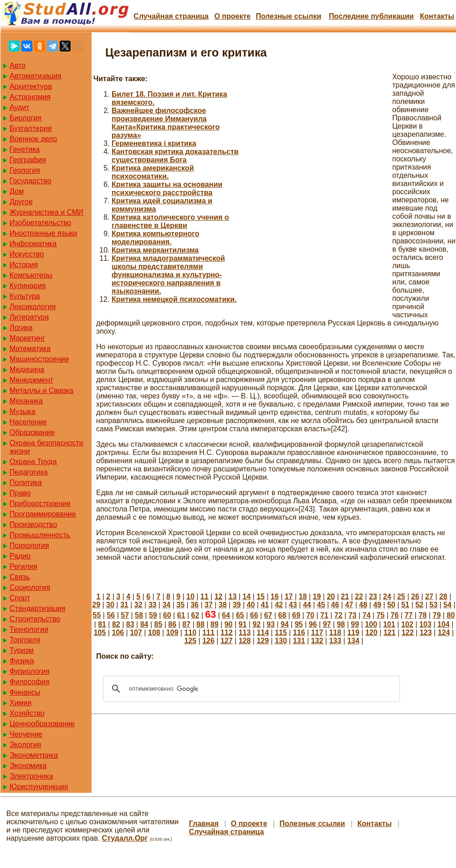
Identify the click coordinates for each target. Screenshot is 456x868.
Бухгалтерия (31, 128)
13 (233, 597)
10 (190, 597)
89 (215, 624)
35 (180, 605)
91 (243, 624)
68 (282, 615)
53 (434, 605)
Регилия (23, 566)
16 (275, 597)
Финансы (25, 692)
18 (303, 597)
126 (208, 641)
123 (426, 633)
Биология (26, 118)
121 (390, 633)
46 (335, 605)
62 (195, 615)
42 (279, 605)
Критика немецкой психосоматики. (174, 299)
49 (377, 605)
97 (327, 624)
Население (28, 422)
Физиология (30, 671)
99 (355, 624)
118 (335, 633)
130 (281, 641)
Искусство (27, 254)
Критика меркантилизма (155, 250)
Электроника (31, 776)
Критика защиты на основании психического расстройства (167, 189)
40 (251, 605)
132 (317, 641)
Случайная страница (171, 16)
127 (227, 641)
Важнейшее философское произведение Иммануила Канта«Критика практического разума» (166, 123)
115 (281, 633)
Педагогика (29, 472)
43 (293, 605)
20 (331, 597)
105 (100, 633)
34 (166, 605)
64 (226, 615)
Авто (18, 65)
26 (415, 597)
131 (299, 641)
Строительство (35, 619)
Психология (29, 545)
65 (240, 615)
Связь (20, 577)
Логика (21, 328)
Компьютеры (31, 275)
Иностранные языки (43, 233)
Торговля (25, 640)
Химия (20, 703)
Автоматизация (36, 76)
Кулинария (28, 286)
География (28, 160)
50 (391, 605)
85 (159, 624)
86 (172, 624)
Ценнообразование (42, 724)
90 (229, 624)
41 (265, 605)
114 (263, 633)
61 (181, 615)
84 (144, 624)
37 (209, 605)
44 (307, 605)
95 (299, 624)
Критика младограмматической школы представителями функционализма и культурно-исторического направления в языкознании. (168, 275)
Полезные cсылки (288, 16)
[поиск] (250, 689)
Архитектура (31, 86)
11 (205, 597)
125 (190, 641)
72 (338, 615)
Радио (20, 556)
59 (153, 615)
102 (407, 624)
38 (223, 605)
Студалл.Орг (125, 838)
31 (124, 605)
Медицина (27, 369)
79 (437, 615)
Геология (25, 170)
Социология (30, 587)
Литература (29, 317)
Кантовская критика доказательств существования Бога (175, 156)
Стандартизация (37, 608)
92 (256, 624)
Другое (21, 202)
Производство (33, 524)
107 (136, 633)
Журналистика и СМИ (46, 212)
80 (451, 615)
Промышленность (40, 535)
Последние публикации (371, 16)
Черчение (26, 734)
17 (289, 597)
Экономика (28, 766)
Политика (26, 483)
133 (335, 641)
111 (208, 633)
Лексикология (33, 307)
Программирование (43, 514)
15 (261, 597)
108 (154, 633)
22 (359, 597)
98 (341, 624)
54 (447, 605)
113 (245, 633)
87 (186, 624)
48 (363, 605)
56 (111, 615)
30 (110, 605)
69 (296, 615)
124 (444, 633)
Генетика (25, 149)
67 (268, 615)
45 (321, 605)
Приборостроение (40, 504)
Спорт (20, 598)
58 (139, 615)
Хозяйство (27, 713)
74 (367, 615)
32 (138, 605)
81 (102, 624)
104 (443, 624)
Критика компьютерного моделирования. (156, 238)
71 (324, 615)
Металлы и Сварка (41, 390)
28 (443, 597)
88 (200, 624)
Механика (26, 401)
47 (349, 605)
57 (125, 615)
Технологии (29, 629)
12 (219, 597)
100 (371, 624)
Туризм (22, 650)
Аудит (20, 107)
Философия (29, 682)
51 (405, 605)
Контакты (437, 16)
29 (96, 605)
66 (254, 615)
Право (20, 493)
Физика (22, 661)
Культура (25, 296)
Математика (30, 349)
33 (153, 605)
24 (387, 597)
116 (299, 633)
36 (195, 605)
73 (353, 615)
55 (97, 615)
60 (167, 615)
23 (373, 597)
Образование (32, 432)
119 (353, 633)
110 (190, 633)
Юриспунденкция (39, 787)
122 (407, 633)
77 (409, 615)
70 (310, 615)
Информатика (33, 244)
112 (227, 633)
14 (246, 597)
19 (317, 597)
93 (271, 624)
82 (116, 624)
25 (401, 597)
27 (429, 597)
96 (313, 624)
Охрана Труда (33, 462)
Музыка (23, 411)
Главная (204, 824)
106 (118, 633)
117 (317, 633)
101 (389, 624)
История (24, 265)
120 (371, 633)
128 (245, 641)
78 (423, 615)
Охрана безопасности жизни (46, 447)
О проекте (232, 16)
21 (345, 597)
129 (263, 641)
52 (420, 605)
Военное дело (33, 139)
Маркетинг (27, 338)
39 (237, 605)
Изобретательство (40, 223)
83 (130, 624)
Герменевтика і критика (154, 143)
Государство (31, 181)
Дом (17, 191)
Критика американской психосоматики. (153, 172)
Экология (25, 745)
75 (380, 615)
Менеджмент (31, 380)
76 (395, 615)
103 (425, 624)
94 (285, 624)
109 (172, 633)
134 (353, 641)
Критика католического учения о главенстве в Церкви (170, 221)
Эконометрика (34, 755)
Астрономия (30, 97)
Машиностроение (39, 359)
